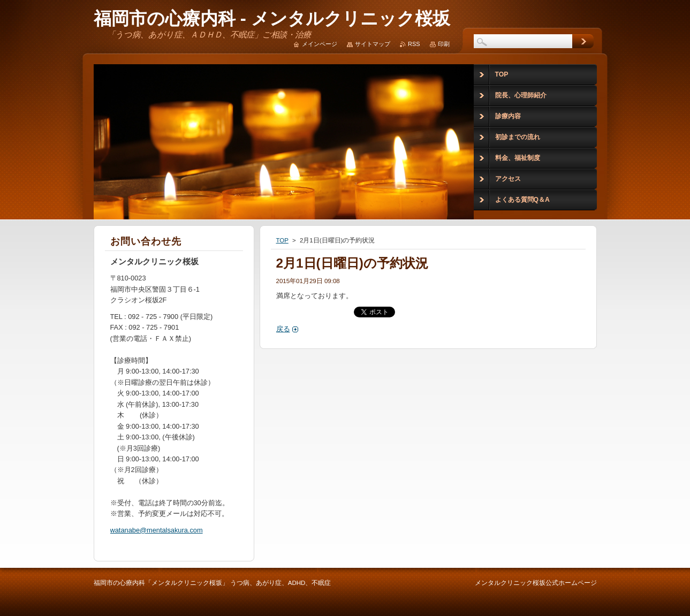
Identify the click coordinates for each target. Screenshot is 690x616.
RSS (414, 44)
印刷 (444, 44)
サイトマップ (373, 44)
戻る (283, 329)
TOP (282, 240)
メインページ (320, 44)
